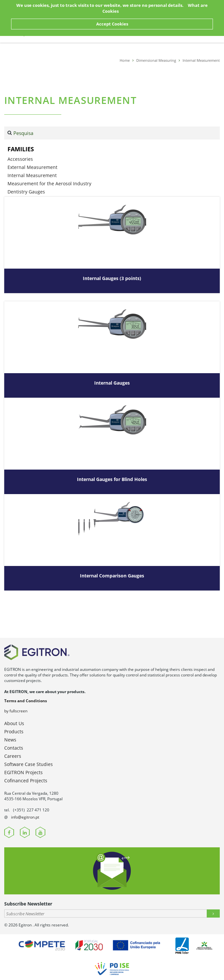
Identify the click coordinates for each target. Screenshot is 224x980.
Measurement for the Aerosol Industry (49, 183)
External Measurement (32, 167)
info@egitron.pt (25, 817)
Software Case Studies (29, 764)
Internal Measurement (201, 60)
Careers (13, 756)
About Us (14, 723)
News (10, 740)
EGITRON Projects (23, 772)
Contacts (14, 748)
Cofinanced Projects (26, 781)
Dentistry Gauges (26, 192)
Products (14, 731)
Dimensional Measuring (156, 60)
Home (125, 60)
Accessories (20, 159)
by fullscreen (16, 711)
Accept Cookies (112, 24)
